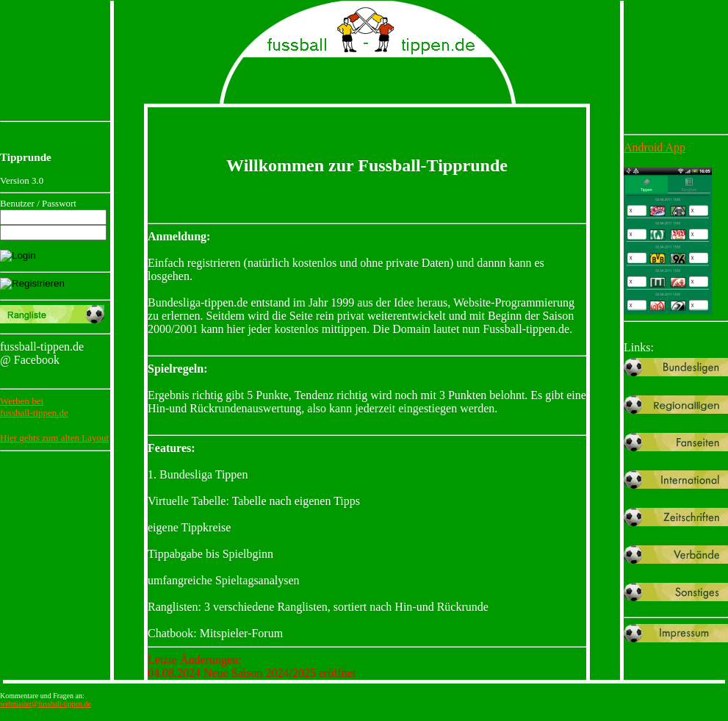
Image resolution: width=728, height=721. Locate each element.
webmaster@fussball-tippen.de (46, 704)
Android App (655, 147)
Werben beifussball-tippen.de (34, 407)
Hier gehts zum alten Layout (54, 438)
